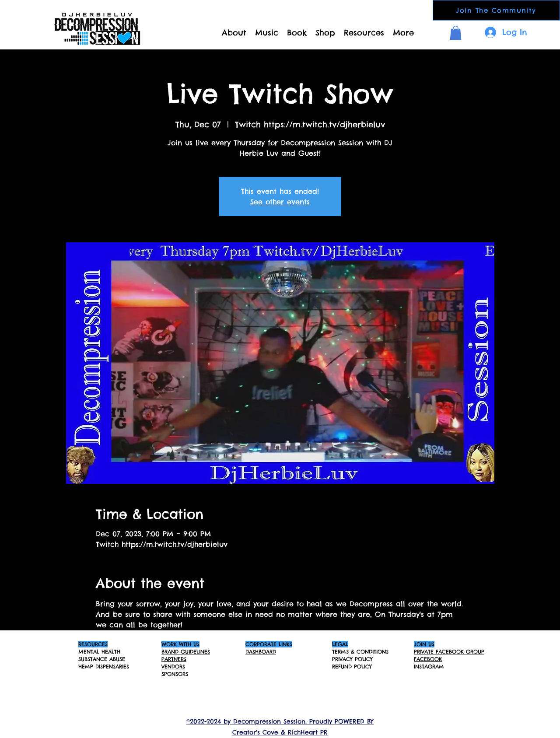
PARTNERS (174, 659)
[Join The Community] (496, 10)
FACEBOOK (428, 659)
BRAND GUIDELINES (186, 652)
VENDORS (173, 666)
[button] (456, 33)
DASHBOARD (261, 652)
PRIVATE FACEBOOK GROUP (449, 652)
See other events (280, 202)
